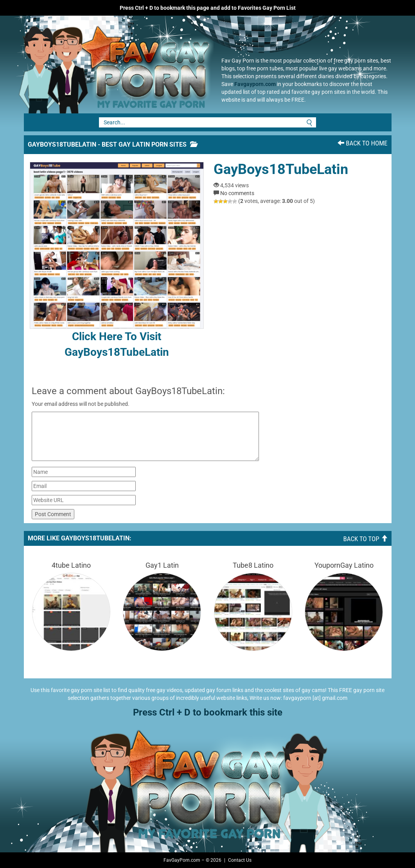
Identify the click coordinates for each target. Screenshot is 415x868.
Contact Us (240, 860)
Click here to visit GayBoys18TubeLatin (117, 260)
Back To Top (365, 539)
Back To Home (362, 143)
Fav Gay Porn (112, 65)
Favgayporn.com (255, 84)
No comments (237, 193)
